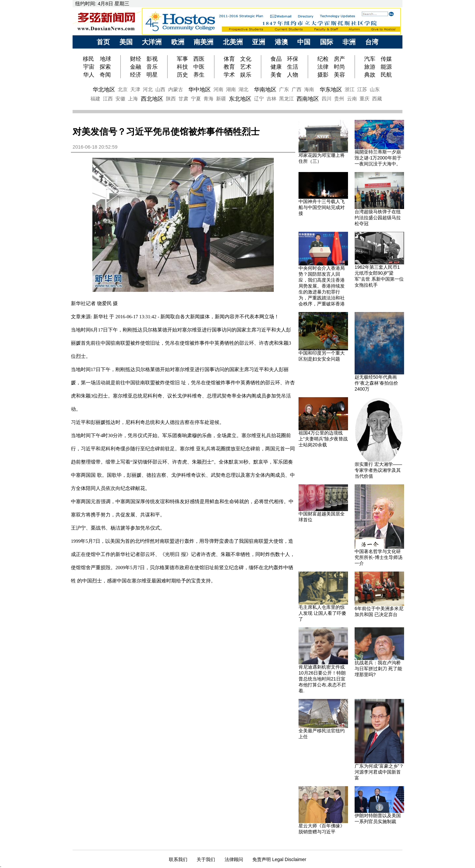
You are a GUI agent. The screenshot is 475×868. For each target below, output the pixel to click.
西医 (199, 59)
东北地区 (240, 99)
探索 (105, 67)
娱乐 (246, 75)
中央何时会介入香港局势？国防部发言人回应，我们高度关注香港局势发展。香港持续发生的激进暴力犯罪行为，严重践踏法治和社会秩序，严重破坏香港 (322, 286)
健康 (276, 67)
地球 (106, 59)
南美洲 (204, 42)
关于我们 (206, 859)
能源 (386, 67)
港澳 (281, 42)
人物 (293, 75)
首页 (103, 42)
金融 (136, 67)
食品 (276, 59)
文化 (246, 59)
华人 (89, 75)
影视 (152, 59)
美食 (276, 75)
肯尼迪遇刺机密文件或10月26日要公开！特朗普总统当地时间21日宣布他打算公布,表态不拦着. (322, 679)
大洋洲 (152, 42)
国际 (327, 42)
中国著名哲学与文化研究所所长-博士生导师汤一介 (379, 557)
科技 (182, 67)
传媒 (386, 59)
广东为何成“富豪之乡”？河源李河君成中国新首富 (379, 772)
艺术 (246, 67)
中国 (304, 42)
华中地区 (200, 89)
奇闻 (105, 75)
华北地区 (104, 89)
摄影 (323, 75)
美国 (126, 42)
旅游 (370, 67)
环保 (293, 59)
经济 (136, 75)
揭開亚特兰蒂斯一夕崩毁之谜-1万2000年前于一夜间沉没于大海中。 (378, 158)
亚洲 (259, 42)
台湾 (372, 42)
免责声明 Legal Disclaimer (279, 859)
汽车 (370, 59)
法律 (323, 67)
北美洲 (233, 42)
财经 (136, 59)
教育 (229, 67)
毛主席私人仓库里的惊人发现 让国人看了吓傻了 (322, 613)
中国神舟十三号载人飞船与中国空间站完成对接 (322, 207)
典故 (370, 75)
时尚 (339, 67)
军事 (182, 59)
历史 (182, 75)
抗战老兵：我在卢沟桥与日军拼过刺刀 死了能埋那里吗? (378, 669)
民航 (386, 75)
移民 (89, 59)
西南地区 (308, 99)
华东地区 (331, 89)
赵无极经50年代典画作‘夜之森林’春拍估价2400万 (376, 383)
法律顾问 (234, 859)
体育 (229, 59)
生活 (293, 67)
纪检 (323, 59)
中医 (199, 67)
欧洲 (178, 42)
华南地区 (265, 89)
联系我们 (178, 859)
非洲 (349, 42)
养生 (199, 75)
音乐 (152, 67)
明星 (152, 75)
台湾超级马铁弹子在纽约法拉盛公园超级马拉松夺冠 (378, 218)
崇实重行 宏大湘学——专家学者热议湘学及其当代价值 (378, 470)
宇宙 (89, 67)
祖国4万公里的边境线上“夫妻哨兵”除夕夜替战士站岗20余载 (323, 439)
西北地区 (152, 99)
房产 (339, 59)
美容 (339, 75)
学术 (229, 75)
